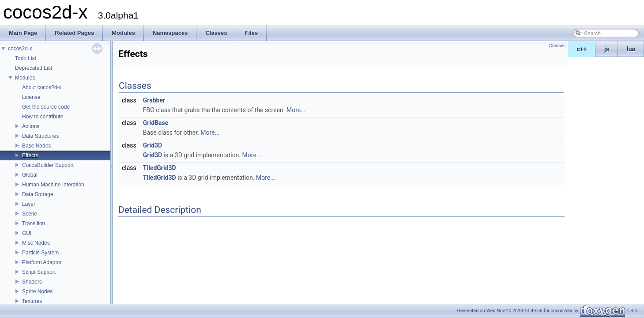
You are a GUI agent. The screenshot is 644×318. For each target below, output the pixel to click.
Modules (25, 78)
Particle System (40, 253)
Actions (31, 126)
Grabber (154, 100)
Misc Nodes (36, 243)
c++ (582, 49)
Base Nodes (36, 146)
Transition (34, 223)
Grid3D (153, 145)
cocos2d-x (20, 49)
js (607, 49)
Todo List (26, 58)
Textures (32, 301)
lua (631, 49)
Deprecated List (34, 68)
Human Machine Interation (53, 185)
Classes (557, 46)
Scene (30, 214)
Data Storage (38, 194)
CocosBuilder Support (48, 165)
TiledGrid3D (160, 168)
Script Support (39, 272)
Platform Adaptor (42, 262)
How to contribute (43, 117)
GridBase (156, 123)
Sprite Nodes (37, 291)
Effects (30, 155)
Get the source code (46, 107)
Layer (29, 204)
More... (296, 110)
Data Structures (40, 136)
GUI (27, 233)
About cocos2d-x (42, 87)
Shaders (32, 282)
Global (30, 175)
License (31, 97)
